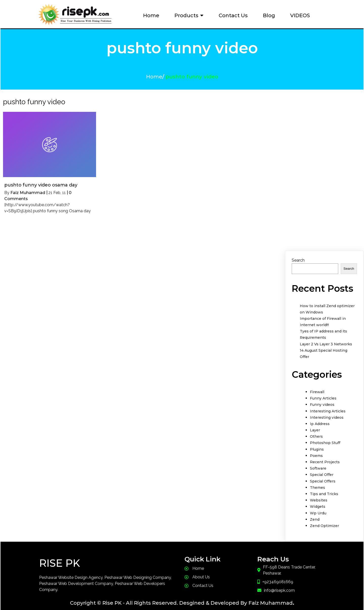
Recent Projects (325, 459)
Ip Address (320, 421)
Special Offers (323, 478)
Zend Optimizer (324, 523)
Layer (315, 427)
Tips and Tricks (324, 491)
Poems (316, 453)
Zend (315, 517)
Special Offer (322, 472)
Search (298, 257)
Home (154, 75)
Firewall (317, 389)
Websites (319, 497)
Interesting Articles (328, 408)
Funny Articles (323, 395)
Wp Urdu (318, 510)
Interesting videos (327, 415)
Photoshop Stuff (325, 440)
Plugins (317, 447)
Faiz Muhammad (28, 190)
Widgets (318, 504)
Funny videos (322, 402)
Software (318, 466)
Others (316, 434)
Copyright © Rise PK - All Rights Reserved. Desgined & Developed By (158, 600)
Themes (317, 485)
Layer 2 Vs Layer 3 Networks (326, 341)
